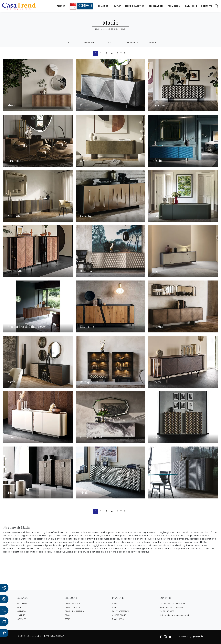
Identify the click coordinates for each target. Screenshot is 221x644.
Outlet (117, 6)
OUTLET (21, 607)
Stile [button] (111, 43)
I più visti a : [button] (132, 43)
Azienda (61, 6)
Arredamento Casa (110, 29)
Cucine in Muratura (74, 611)
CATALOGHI (22, 611)
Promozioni (174, 6)
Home (97, 29)
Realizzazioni (156, 6)
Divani (115, 603)
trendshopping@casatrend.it (177, 615)
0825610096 (169, 611)
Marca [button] (68, 43)
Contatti (206, 6)
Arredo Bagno (119, 615)
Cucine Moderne (73, 603)
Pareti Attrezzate (121, 611)
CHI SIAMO (22, 603)
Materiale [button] (89, 43)
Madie (124, 29)
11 (125, 53)
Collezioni (103, 6)
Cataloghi (191, 6)
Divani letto (118, 619)
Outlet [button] (153, 43)
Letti (114, 607)
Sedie (67, 619)
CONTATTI (22, 619)
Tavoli (68, 615)
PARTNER (21, 615)
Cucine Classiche (73, 607)
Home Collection (135, 6)
